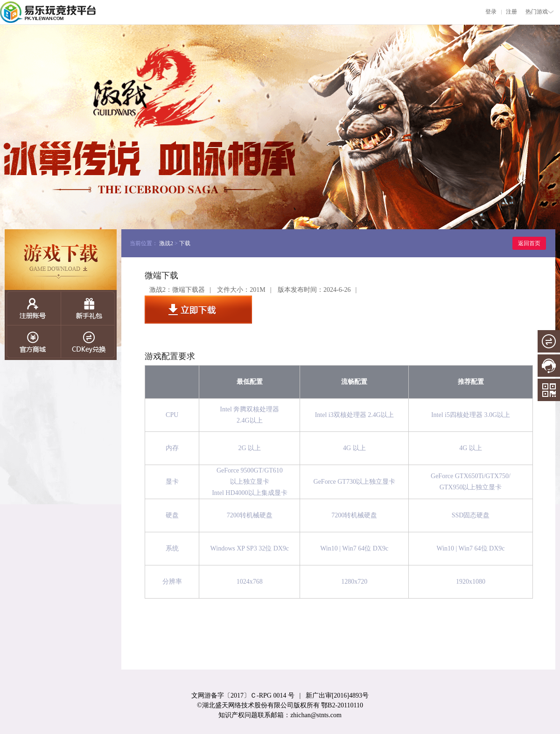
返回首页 (529, 243)
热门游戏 (539, 12)
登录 (491, 12)
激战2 (166, 243)
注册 (511, 12)
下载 (185, 243)
